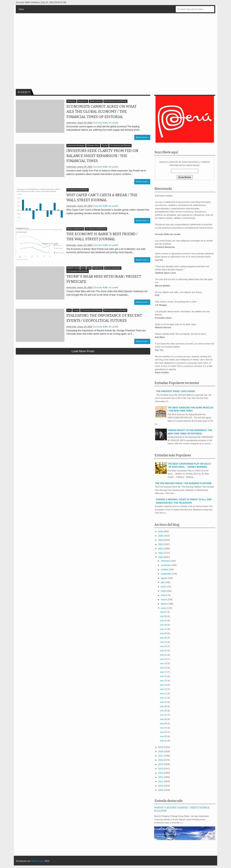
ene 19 (164, 663)
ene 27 (164, 629)
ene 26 (164, 633)
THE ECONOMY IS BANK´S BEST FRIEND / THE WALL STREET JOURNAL (102, 237)
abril (163, 595)
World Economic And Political (115, 101)
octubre (165, 569)
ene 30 (164, 616)
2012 (161, 777)
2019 (161, 747)
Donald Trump (73, 268)
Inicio (21, 9)
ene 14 (164, 685)
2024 (161, 540)
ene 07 (164, 715)
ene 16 (164, 676)
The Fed (105, 146)
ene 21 (164, 655)
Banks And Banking (75, 229)
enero (164, 608)
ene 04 (164, 728)
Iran (83, 268)
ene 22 (164, 651)
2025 (161, 536)
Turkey (76, 310)
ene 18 (164, 668)
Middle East (98, 268)
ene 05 (164, 723)
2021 (161, 553)
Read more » (142, 137)
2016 (161, 760)
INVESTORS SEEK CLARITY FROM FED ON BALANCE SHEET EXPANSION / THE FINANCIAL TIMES (102, 156)
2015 (161, 764)
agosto (164, 578)
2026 (161, 531)
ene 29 (164, 621)
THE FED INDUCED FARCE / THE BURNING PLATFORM (183, 483)
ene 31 (164, 612)
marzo (164, 599)
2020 (161, 557)
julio (163, 582)
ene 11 (164, 698)
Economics (71, 101)
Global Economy (96, 101)
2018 (161, 751)
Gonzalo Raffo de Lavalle (106, 123)
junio (163, 587)
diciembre (166, 561)
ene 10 (164, 702)
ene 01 (164, 741)
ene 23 (164, 646)
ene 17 (164, 672)
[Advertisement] (83, 386)
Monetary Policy (93, 146)
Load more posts (83, 351)
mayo (164, 591)
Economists (83, 101)
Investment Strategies (76, 146)
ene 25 (164, 638)
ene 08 (164, 711)
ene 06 (164, 719)
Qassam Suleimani (113, 268)
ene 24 (164, 642)
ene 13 (164, 689)
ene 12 (164, 693)
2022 (161, 549)
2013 (161, 773)
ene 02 (164, 736)
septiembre (166, 574)
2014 (161, 769)
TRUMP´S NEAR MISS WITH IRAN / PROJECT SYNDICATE (104, 279)
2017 (161, 756)
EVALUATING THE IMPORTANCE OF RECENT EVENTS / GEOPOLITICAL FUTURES (104, 318)
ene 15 (164, 681)
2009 (161, 790)
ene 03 (164, 732)
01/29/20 (23, 92)
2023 (161, 544)
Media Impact (38, 861)
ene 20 (164, 659)
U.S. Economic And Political (120, 146)
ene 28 (164, 625)
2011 (161, 781)
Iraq (89, 268)
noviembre (166, 565)
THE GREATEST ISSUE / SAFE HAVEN (175, 391)
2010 (161, 786)
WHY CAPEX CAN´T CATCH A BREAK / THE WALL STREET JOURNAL (102, 198)
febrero (165, 604)
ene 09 (164, 706)
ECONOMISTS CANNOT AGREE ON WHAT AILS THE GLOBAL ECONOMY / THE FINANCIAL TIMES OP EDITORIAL (101, 112)
